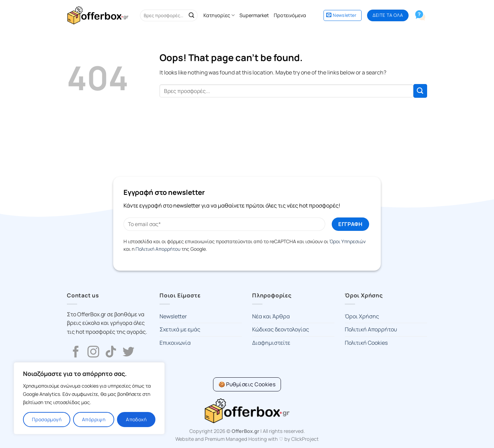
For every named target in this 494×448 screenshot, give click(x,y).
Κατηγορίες (219, 15)
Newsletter (173, 316)
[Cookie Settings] (247, 384)
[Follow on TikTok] (111, 353)
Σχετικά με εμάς (180, 329)
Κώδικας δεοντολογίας (281, 329)
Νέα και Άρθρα (271, 316)
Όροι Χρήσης (362, 316)
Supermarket (254, 15)
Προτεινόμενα (290, 15)
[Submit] (191, 15)
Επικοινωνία (175, 343)
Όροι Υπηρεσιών (348, 241)
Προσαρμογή (47, 419)
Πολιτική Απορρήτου (158, 249)
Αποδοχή (136, 419)
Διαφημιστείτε (271, 343)
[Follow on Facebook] (76, 353)
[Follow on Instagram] (93, 353)
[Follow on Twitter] (128, 353)
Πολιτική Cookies (366, 343)
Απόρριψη (94, 419)
